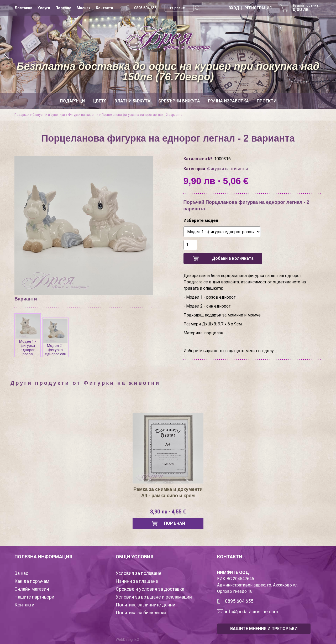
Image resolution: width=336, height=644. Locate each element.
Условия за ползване (139, 573)
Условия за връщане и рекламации (154, 597)
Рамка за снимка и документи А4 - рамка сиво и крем (168, 492)
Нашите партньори (34, 597)
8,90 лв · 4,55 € (168, 512)
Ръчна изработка (228, 101)
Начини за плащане (137, 581)
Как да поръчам (32, 581)
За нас (21, 573)
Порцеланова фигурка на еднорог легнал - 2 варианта (142, 115)
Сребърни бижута (179, 101)
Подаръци (72, 101)
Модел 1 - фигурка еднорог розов (28, 335)
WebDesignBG (127, 640)
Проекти (267, 101)
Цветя (100, 101)
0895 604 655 (145, 8)
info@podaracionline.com (252, 612)
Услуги (44, 8)
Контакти (104, 8)
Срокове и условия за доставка (150, 589)
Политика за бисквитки (141, 613)
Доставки (23, 8)
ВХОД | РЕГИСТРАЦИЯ (250, 8)
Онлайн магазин (32, 589)
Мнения (84, 8)
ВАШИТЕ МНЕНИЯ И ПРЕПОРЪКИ (264, 629)
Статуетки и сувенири (49, 115)
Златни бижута (132, 101)
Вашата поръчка (307, 8)
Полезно (63, 8)
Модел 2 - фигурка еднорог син (55, 337)
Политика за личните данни (146, 605)
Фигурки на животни (83, 115)
